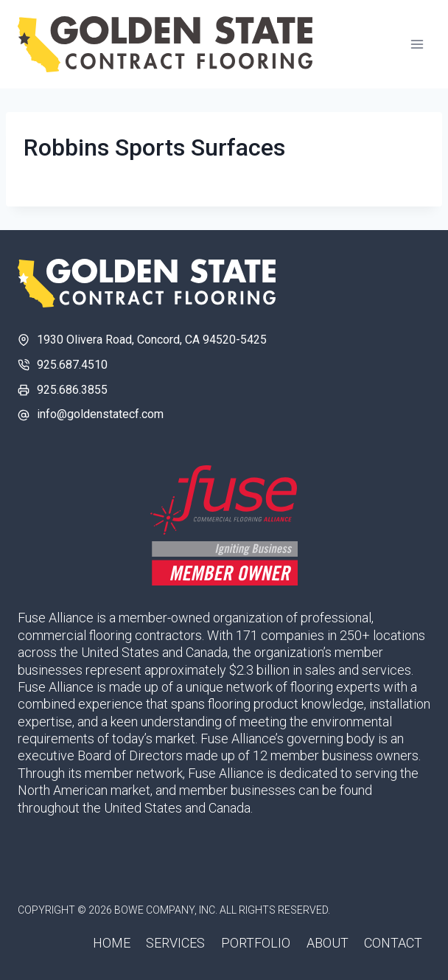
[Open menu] (417, 44)
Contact (393, 943)
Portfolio (256, 943)
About (328, 943)
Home (112, 943)
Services (175, 943)
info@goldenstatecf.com (100, 414)
